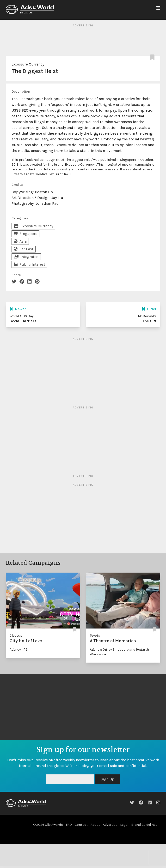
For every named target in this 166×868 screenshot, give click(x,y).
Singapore (25, 234)
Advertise (110, 825)
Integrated (26, 257)
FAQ (69, 825)
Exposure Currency (28, 64)
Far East (24, 249)
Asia (20, 241)
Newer (18, 309)
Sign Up (108, 779)
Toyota (95, 636)
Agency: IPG (19, 650)
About (95, 825)
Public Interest (29, 264)
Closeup (16, 636)
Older (149, 309)
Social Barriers (23, 321)
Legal (124, 825)
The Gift (149, 321)
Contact (81, 825)
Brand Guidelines (144, 825)
